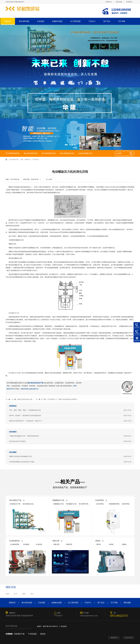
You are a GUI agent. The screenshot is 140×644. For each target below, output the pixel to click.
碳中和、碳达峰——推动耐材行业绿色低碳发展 (25, 415)
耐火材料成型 (24, 21)
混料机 (100, 541)
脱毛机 (43, 634)
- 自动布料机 (99, 504)
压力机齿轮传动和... (13, 153)
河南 (7, 594)
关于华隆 (122, 21)
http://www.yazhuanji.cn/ (30, 389)
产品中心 (92, 21)
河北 (15, 594)
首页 (22, 159)
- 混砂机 (111, 544)
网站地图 (119, 2)
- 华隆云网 (56, 544)
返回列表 (131, 181)
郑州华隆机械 (15, 179)
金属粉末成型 (57, 21)
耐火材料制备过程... (49, 153)
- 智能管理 (69, 544)
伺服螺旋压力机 (60, 500)
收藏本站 (109, 2)
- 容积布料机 (125, 504)
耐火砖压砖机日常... (31, 153)
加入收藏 (49, 179)
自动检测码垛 (16, 541)
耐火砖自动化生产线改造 (17, 441)
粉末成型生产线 (17, 500)
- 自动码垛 (39, 544)
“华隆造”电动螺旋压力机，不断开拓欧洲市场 (24, 436)
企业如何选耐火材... (86, 153)
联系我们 (129, 2)
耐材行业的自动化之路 (25, 399)
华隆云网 (57, 541)
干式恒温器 (32, 634)
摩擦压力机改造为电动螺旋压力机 (21, 456)
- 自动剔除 (26, 544)
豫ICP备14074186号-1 (51, 626)
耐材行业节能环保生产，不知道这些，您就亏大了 (26, 421)
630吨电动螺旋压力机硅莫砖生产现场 (22, 462)
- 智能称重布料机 (114, 504)
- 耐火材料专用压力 (85, 504)
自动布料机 (101, 500)
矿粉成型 (41, 21)
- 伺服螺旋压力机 (58, 504)
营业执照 (64, 626)
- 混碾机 (124, 544)
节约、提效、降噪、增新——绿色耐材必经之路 (25, 410)
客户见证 (107, 21)
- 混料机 (98, 544)
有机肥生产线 (19, 634)
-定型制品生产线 (15, 504)
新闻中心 (28, 159)
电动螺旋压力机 (14, 313)
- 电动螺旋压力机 (71, 504)
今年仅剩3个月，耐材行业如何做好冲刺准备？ (63, 399)
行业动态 (35, 159)
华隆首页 (8, 21)
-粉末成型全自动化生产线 (31, 504)
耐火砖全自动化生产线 (36, 383)
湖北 (32, 594)
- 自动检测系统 (14, 544)
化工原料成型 (75, 21)
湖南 (24, 594)
